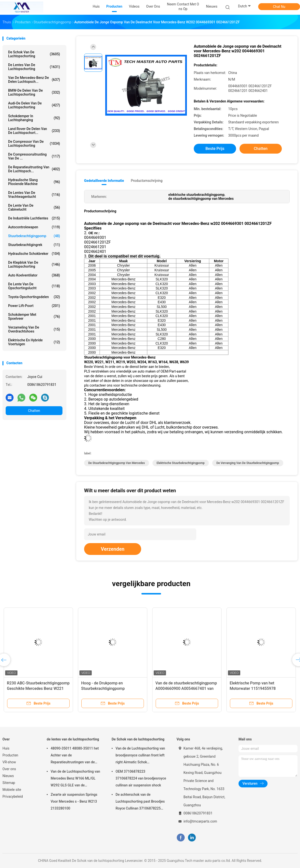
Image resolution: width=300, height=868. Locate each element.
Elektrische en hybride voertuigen (34, 342)
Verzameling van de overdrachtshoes (34, 329)
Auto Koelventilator (34, 275)
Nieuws (8, 776)
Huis (6, 748)
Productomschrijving (147, 181)
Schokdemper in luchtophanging (34, 118)
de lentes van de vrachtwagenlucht (34, 195)
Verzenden (113, 549)
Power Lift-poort (34, 306)
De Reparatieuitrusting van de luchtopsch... (34, 169)
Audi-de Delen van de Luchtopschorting (34, 105)
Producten (10, 755)
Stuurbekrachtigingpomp (34, 236)
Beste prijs (215, 149)
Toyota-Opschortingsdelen (34, 297)
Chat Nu (279, 7)
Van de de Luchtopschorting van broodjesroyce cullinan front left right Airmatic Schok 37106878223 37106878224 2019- (140, 756)
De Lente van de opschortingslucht (34, 286)
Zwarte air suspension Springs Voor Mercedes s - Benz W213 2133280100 (74, 801)
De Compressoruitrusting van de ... (34, 156)
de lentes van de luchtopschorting (34, 67)
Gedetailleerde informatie (104, 181)
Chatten (34, 411)
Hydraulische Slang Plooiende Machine (34, 182)
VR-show (9, 762)
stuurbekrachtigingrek (34, 245)
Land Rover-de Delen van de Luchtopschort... (34, 131)
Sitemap (9, 783)
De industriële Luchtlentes (34, 218)
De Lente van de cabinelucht (34, 207)
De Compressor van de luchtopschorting (34, 144)
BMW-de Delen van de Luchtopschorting (34, 92)
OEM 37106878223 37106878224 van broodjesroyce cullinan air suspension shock (141, 778)
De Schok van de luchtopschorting (34, 54)
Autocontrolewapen (34, 227)
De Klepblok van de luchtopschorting (34, 264)
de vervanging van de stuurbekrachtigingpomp (248, 463)
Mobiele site (12, 790)
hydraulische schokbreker (34, 254)
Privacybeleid (13, 796)
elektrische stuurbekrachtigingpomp (181, 463)
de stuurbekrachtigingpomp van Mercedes (117, 463)
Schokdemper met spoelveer (34, 317)
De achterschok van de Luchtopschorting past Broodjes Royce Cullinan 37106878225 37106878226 (140, 802)
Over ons (9, 769)
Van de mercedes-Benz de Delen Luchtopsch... (34, 80)
